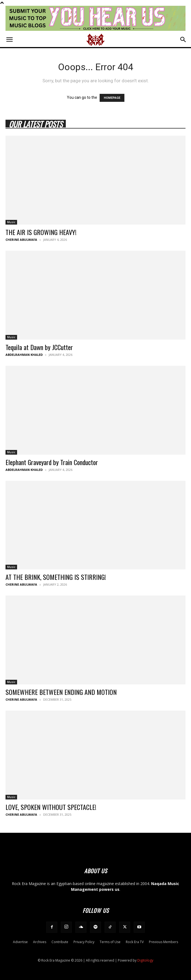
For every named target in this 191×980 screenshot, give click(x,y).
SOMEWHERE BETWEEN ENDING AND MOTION (61, 692)
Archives (40, 942)
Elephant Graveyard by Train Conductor (52, 462)
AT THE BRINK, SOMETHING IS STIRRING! (56, 577)
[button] (9, 40)
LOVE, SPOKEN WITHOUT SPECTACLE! (51, 807)
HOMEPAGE (112, 98)
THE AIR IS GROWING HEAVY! (41, 232)
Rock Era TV (135, 942)
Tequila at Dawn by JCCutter (39, 347)
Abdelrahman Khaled (24, 355)
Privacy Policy (84, 942)
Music (11, 222)
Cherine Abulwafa (21, 240)
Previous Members (163, 942)
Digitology (145, 960)
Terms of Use (110, 942)
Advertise (20, 942)
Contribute (60, 942)
